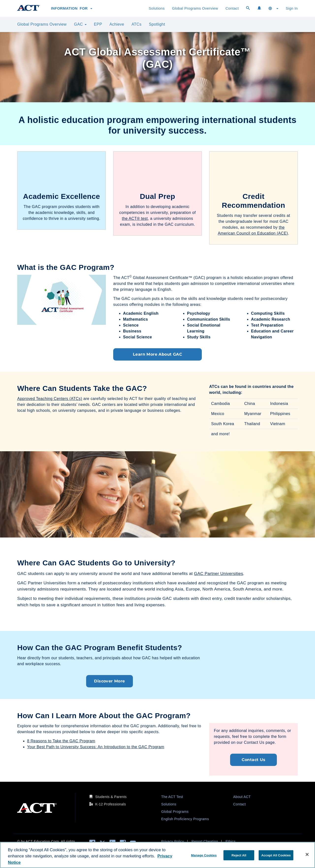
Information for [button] (72, 8)
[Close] (307, 854)
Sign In (292, 8)
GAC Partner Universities (219, 574)
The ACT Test (172, 797)
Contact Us (254, 760)
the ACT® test (135, 218)
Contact (232, 8)
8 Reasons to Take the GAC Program (61, 741)
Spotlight (157, 24)
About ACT (242, 797)
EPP (98, 24)
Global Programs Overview (195, 8)
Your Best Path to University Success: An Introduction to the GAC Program (96, 747)
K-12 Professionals (111, 804)
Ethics (230, 841)
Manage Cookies (204, 855)
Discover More (109, 681)
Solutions (157, 8)
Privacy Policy (173, 841)
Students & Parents (111, 797)
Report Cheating (205, 841)
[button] (273, 8)
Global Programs (175, 812)
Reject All (239, 855)
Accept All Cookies (276, 855)
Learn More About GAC (157, 354)
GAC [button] (80, 24)
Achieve (117, 24)
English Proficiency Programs (185, 819)
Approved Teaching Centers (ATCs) (50, 399)
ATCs (136, 24)
